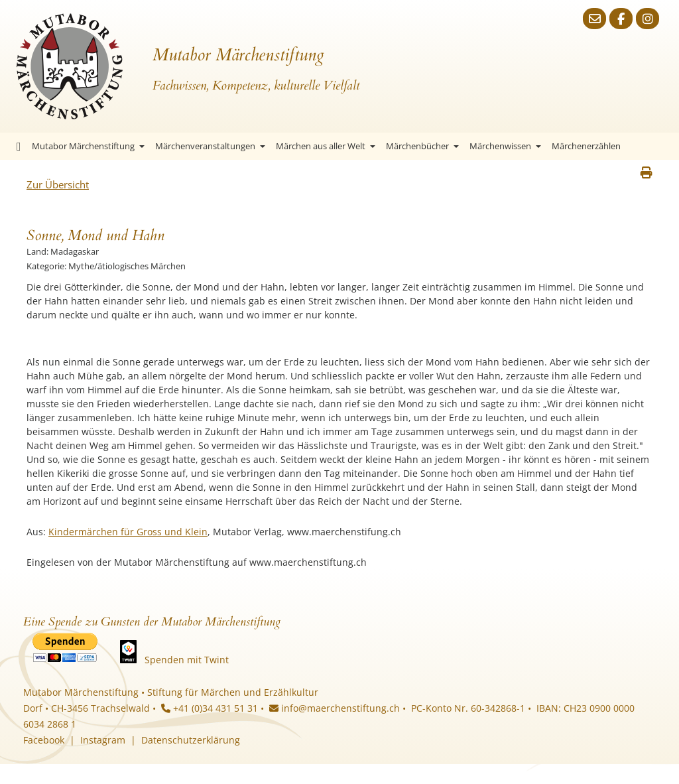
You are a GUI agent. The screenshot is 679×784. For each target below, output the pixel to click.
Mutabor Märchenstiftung (88, 146)
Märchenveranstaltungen (210, 146)
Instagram (103, 740)
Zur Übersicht (58, 184)
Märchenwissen (505, 146)
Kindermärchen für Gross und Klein (128, 532)
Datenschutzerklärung (191, 740)
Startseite (19, 146)
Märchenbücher (422, 146)
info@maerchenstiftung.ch (335, 708)
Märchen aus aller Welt (326, 146)
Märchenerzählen (586, 146)
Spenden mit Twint (187, 660)
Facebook (44, 740)
